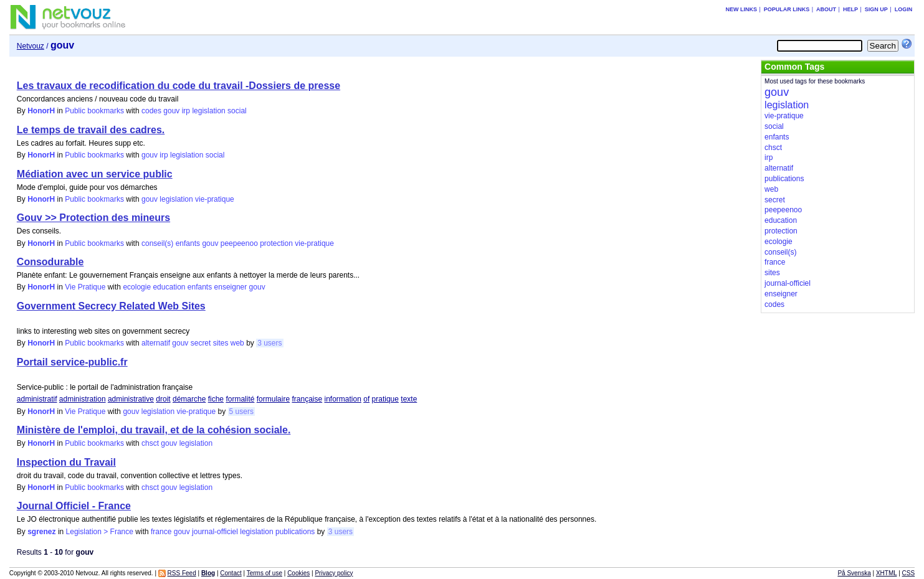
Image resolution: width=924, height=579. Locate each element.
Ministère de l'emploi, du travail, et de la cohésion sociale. (154, 430)
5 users (241, 412)
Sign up (876, 9)
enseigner (231, 287)
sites (221, 343)
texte (409, 399)
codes (151, 111)
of (366, 399)
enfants (188, 243)
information (343, 399)
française (307, 399)
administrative (131, 399)
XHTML (887, 573)
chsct (150, 443)
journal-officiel (215, 532)
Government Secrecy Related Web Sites (111, 306)
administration (83, 399)
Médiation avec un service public (95, 174)
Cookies (298, 573)
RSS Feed (182, 573)
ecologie (137, 287)
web (237, 343)
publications (295, 532)
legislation (208, 111)
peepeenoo (239, 243)
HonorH (41, 111)
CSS (909, 573)
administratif (37, 399)
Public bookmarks (94, 111)
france (161, 532)
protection (276, 243)
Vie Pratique (85, 287)
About (826, 9)
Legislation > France (100, 532)
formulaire (273, 399)
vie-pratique (215, 199)
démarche (189, 399)
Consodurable (50, 262)
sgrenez (41, 532)
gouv (171, 111)
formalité (240, 399)
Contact (231, 573)
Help (850, 9)
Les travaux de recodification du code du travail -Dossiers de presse (179, 86)
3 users (269, 343)
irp (186, 111)
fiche (216, 399)
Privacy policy (334, 573)
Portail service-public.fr (72, 362)
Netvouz (31, 46)
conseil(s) (157, 243)
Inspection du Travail (66, 462)
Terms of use (264, 573)
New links (741, 9)
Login (904, 9)
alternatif (156, 343)
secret (201, 343)
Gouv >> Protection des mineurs (93, 218)
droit (163, 399)
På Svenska (854, 573)
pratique (385, 399)
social (237, 111)
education (169, 287)
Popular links (787, 9)
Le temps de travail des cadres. (91, 130)
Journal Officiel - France (74, 506)
